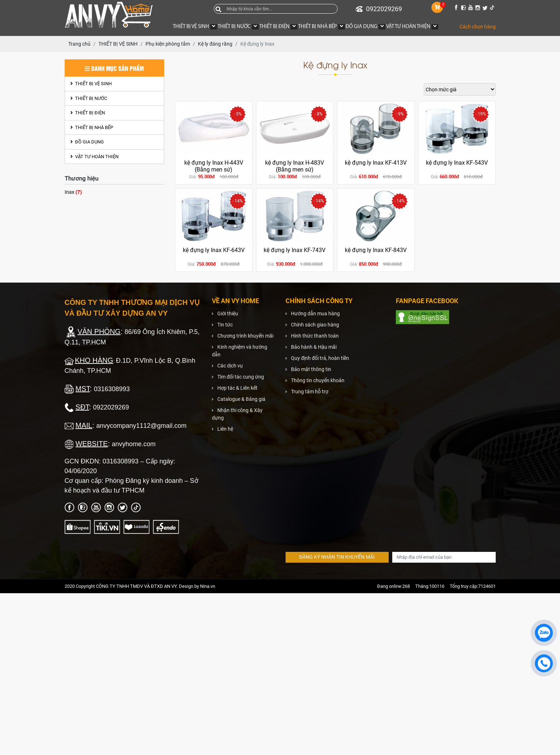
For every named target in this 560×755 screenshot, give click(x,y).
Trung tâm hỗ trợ (310, 392)
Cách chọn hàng (478, 27)
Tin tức (225, 325)
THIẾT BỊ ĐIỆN (88, 113)
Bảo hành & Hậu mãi (314, 347)
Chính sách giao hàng (315, 325)
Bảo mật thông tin (311, 369)
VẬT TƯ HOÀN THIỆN (94, 157)
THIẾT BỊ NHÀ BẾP (92, 127)
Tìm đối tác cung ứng (241, 377)
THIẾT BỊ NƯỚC (89, 98)
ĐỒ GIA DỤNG (87, 142)
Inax (73, 192)
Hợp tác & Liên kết (237, 388)
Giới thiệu (228, 314)
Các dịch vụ (230, 366)
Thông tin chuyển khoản (318, 380)
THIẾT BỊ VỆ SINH (91, 84)
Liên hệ (225, 429)
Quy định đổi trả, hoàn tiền (320, 358)
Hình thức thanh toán (315, 336)
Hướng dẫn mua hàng (315, 314)
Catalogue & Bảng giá (241, 399)
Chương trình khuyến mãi (245, 336)
